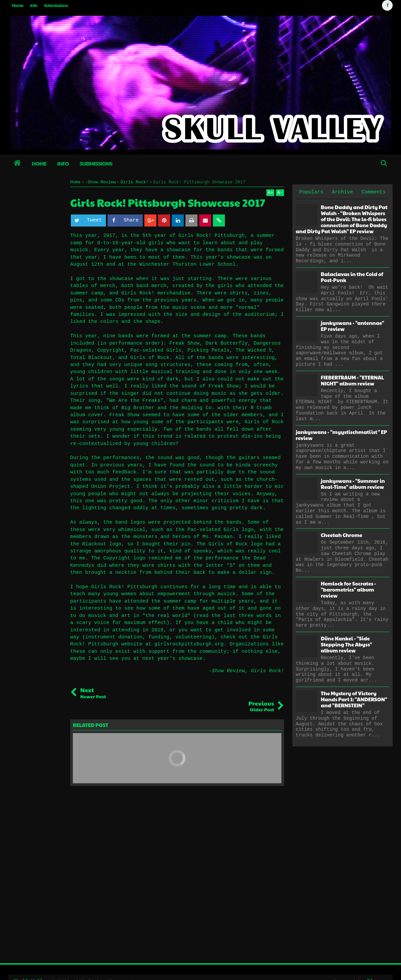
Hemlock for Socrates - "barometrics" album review (348, 589)
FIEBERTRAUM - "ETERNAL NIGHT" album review (352, 380)
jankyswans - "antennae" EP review (352, 326)
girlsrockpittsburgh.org (189, 644)
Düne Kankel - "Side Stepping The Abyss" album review (346, 644)
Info (34, 5)
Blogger (377, 968)
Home (18, 5)
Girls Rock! (268, 671)
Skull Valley (31, 968)
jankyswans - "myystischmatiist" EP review (341, 435)
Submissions (56, 5)
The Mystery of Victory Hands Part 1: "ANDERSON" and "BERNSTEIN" (354, 699)
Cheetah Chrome (342, 535)
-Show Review (227, 671)
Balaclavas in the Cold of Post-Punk (352, 277)
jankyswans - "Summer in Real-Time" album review (353, 484)
